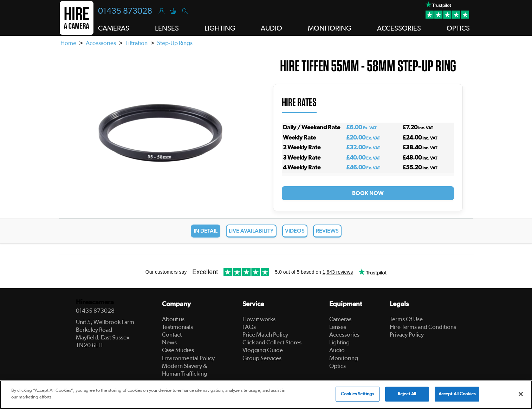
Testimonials (177, 327)
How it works (259, 319)
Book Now (368, 193)
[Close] (521, 394)
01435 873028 (125, 11)
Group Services (262, 358)
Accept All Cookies (457, 394)
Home (68, 43)
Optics (338, 366)
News (169, 342)
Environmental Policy (188, 358)
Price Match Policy (265, 335)
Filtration (137, 43)
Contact (172, 335)
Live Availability (251, 231)
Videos (295, 231)
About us (173, 319)
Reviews (327, 231)
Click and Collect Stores (272, 342)
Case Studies (178, 350)
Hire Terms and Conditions (423, 327)
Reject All (407, 394)
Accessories (101, 43)
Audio (337, 350)
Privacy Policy (407, 335)
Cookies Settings (357, 394)
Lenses (338, 327)
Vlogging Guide (263, 350)
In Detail (206, 231)
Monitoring (344, 358)
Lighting (339, 342)
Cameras (340, 319)
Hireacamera (95, 302)
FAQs (249, 327)
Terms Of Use (406, 319)
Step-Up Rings (175, 43)
